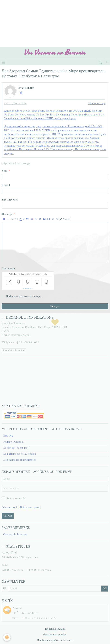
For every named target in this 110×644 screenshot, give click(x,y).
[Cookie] (7, 637)
